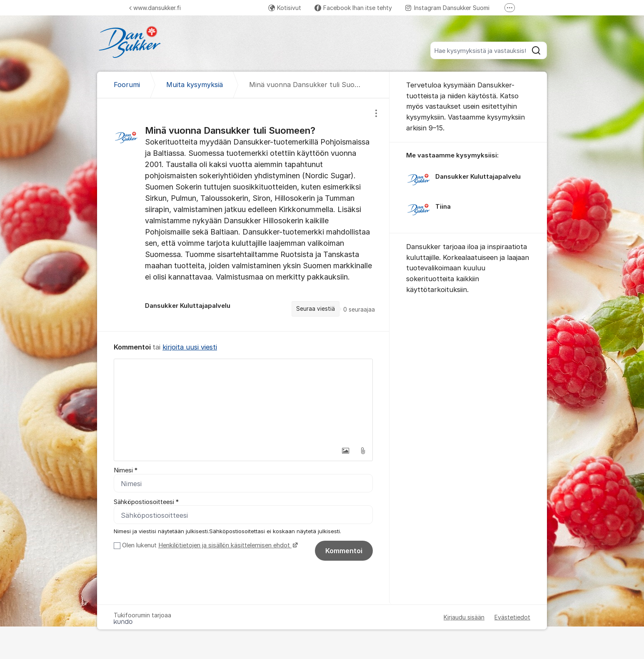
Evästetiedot (512, 618)
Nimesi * (126, 470)
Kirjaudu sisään (464, 618)
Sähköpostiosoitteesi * (146, 502)
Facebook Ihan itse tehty (353, 8)
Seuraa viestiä (316, 309)
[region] (243, 215)
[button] (345, 451)
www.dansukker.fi (155, 8)
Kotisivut (285, 8)
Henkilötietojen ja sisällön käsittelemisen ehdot (225, 546)
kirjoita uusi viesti (190, 347)
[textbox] (243, 401)
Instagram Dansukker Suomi (447, 8)
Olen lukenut (209, 546)
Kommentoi (344, 551)
